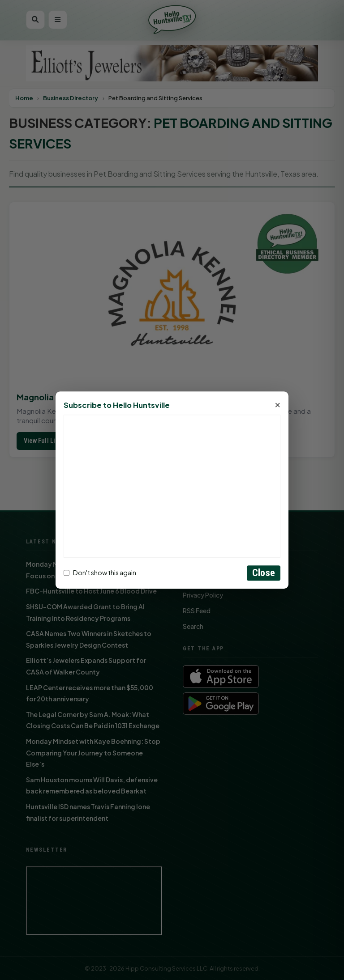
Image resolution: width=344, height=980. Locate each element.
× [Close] (277, 405)
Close (264, 573)
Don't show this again (100, 573)
